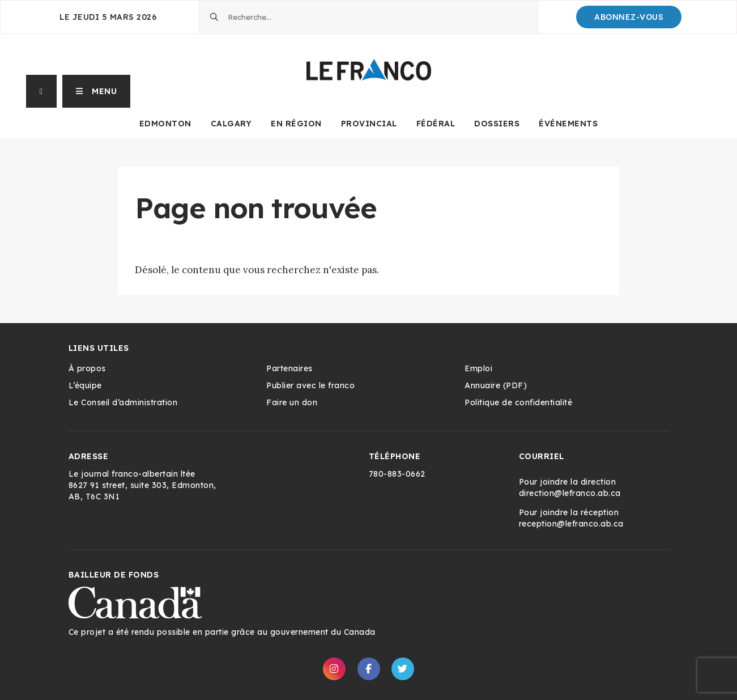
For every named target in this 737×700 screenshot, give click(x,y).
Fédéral (436, 124)
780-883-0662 (397, 474)
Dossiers (497, 124)
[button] (97, 91)
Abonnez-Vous (629, 17)
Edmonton (165, 124)
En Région (296, 124)
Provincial (369, 124)
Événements (568, 124)
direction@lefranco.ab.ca (570, 493)
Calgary (231, 124)
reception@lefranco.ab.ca (571, 524)
